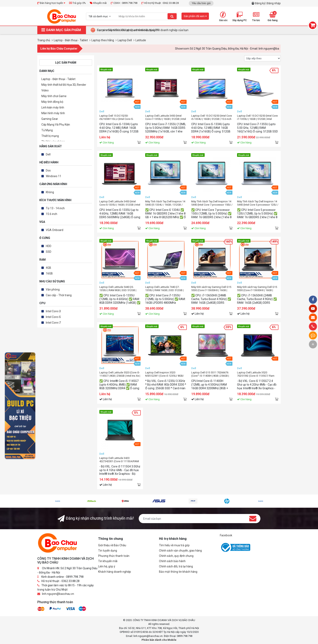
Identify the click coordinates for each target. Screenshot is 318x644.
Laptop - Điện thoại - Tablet (58, 79)
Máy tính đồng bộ (52, 102)
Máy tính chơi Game (54, 96)
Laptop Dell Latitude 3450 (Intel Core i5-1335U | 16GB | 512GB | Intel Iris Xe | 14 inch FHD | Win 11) (120, 203)
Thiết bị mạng (50, 136)
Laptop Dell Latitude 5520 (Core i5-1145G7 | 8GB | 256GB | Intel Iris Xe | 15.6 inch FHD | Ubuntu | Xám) (120, 374)
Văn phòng (53, 289)
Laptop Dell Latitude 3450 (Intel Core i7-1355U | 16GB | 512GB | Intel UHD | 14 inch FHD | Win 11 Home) (166, 117)
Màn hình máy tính (53, 113)
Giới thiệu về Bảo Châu (112, 545)
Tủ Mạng (47, 130)
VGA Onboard (55, 230)
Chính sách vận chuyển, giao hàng (180, 551)
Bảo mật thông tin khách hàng (178, 572)
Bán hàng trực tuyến (51, 3)
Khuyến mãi (98, 3)
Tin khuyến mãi (108, 561)
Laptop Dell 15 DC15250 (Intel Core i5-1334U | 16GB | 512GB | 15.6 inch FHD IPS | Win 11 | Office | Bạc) (212, 117)
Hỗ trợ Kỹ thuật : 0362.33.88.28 (160, 3)
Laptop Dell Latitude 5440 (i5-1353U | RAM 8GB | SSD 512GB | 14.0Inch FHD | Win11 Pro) (118, 289)
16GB (49, 273)
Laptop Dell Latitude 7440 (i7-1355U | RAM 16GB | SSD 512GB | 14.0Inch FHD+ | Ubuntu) (164, 289)
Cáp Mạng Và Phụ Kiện (56, 125)
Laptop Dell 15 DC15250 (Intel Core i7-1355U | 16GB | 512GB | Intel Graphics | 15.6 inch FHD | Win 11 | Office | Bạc (257, 117)
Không (50, 192)
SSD (49, 252)
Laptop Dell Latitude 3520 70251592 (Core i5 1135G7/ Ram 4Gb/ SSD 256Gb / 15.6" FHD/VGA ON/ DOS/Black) (257, 374)
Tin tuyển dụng (108, 551)
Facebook (226, 535)
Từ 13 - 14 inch (55, 208)
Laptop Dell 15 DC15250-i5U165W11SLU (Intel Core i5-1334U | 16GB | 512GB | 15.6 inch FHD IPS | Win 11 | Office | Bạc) (118, 117)
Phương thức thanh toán (114, 556)
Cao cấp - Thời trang (59, 295)
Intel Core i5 (53, 317)
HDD (49, 246)
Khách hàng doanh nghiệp (115, 572)
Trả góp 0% (77, 3)
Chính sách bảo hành (172, 561)
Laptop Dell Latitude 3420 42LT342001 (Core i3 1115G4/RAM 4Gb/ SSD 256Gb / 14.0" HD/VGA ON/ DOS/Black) (119, 460)
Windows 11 (54, 176)
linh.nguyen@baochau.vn (58, 594)
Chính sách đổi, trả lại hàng (176, 566)
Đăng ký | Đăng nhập (268, 3)
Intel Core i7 (53, 323)
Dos (48, 170)
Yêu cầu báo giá (201, 3)
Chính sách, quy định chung (176, 556)
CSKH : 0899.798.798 (124, 3)
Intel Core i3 (53, 311)
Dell (48, 154)
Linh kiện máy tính (53, 107)
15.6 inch (52, 214)
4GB (48, 268)
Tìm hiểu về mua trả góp (174, 545)
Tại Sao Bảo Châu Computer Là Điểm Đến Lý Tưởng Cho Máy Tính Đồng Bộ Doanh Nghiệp (153, 30)
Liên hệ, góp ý (107, 566)
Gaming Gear (50, 119)
